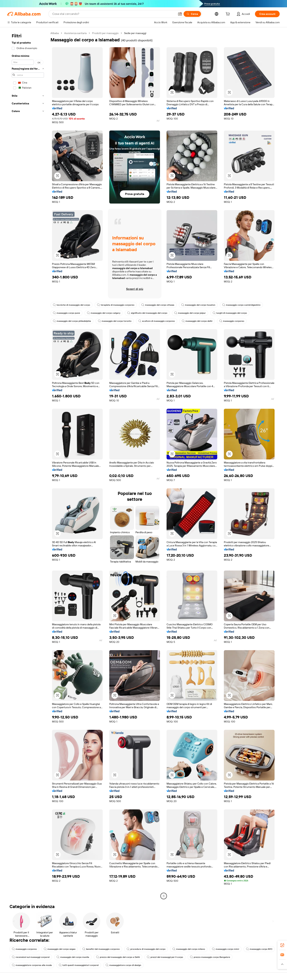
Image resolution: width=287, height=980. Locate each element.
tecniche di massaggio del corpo (71, 305)
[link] (282, 945)
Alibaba (55, 33)
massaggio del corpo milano (189, 949)
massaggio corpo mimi (225, 949)
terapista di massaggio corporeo (116, 305)
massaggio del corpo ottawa (158, 305)
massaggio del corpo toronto (115, 321)
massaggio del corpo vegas (60, 949)
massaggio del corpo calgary (104, 313)
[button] (180, 14)
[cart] (228, 14)
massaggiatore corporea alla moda (32, 965)
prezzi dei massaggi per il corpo (165, 957)
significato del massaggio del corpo (147, 313)
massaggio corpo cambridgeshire (241, 305)
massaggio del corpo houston (198, 305)
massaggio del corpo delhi (197, 321)
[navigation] (28, 465)
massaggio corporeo (232, 321)
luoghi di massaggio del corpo (230, 313)
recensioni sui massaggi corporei (31, 957)
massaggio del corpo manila (73, 957)
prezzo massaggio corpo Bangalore (210, 957)
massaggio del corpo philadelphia (72, 321)
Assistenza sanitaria (75, 33)
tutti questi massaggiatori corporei (79, 965)
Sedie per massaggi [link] (135, 33)
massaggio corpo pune (66, 313)
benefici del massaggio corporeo (101, 949)
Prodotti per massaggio (105, 33)
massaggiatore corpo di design (123, 965)
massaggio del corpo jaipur (190, 313)
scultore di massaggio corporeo (157, 321)
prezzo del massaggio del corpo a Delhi (118, 957)
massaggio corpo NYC (259, 949)
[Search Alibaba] (114, 14)
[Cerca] (192, 14)
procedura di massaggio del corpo (146, 949)
